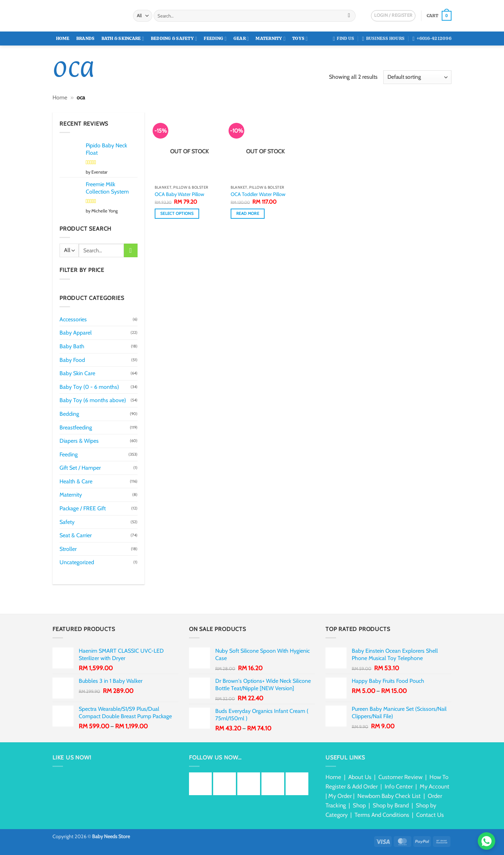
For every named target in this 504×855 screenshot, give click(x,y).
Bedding (69, 414)
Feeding (215, 39)
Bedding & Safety (174, 39)
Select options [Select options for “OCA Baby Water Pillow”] (177, 213)
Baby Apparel (76, 333)
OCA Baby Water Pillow (179, 194)
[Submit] (349, 16)
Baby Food (72, 360)
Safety (67, 522)
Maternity (271, 39)
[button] (439, 16)
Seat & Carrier (76, 535)
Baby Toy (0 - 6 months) (89, 387)
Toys (300, 39)
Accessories (73, 319)
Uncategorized (77, 562)
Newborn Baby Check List (389, 796)
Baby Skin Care (77, 373)
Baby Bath (72, 346)
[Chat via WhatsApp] (486, 841)
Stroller (68, 549)
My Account (435, 786)
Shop (359, 805)
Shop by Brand (391, 805)
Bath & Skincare (123, 39)
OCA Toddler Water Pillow (258, 194)
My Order (340, 796)
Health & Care (76, 481)
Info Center (399, 786)
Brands (86, 38)
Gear (241, 39)
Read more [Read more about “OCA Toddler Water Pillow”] (248, 213)
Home (63, 38)
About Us (360, 777)
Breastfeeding (76, 427)
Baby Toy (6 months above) (93, 400)
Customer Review (400, 777)
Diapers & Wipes (79, 441)
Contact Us (430, 815)
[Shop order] (417, 77)
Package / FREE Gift (83, 508)
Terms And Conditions (382, 815)
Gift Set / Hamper (80, 468)
